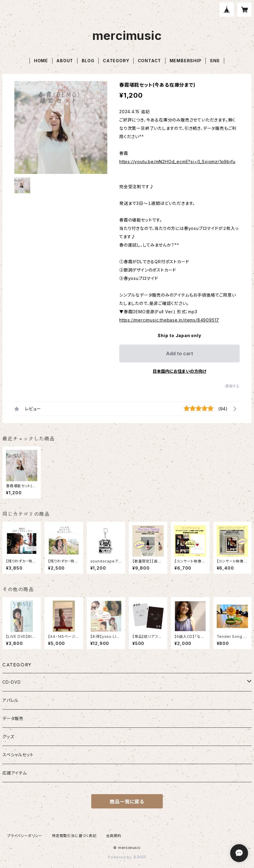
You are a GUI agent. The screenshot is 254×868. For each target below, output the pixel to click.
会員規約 (114, 836)
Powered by (127, 857)
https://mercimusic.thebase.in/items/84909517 (169, 320)
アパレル (10, 700)
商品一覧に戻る (127, 802)
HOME (41, 61)
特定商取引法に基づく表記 (74, 836)
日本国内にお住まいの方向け (179, 371)
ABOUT (65, 61)
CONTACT (150, 61)
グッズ (8, 737)
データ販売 (13, 718)
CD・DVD (12, 682)
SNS (215, 61)
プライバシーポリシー (25, 836)
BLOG (88, 61)
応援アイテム (15, 773)
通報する (232, 386)
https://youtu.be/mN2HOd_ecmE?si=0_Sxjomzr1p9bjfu (177, 162)
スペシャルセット (18, 755)
